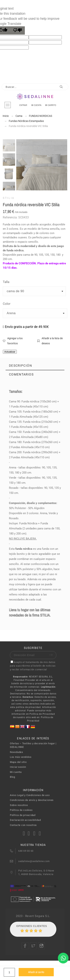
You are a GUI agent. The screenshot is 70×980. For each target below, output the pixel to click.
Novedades (17, 752)
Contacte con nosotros (23, 825)
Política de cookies (21, 810)
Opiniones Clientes (32, 926)
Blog (13, 777)
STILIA (9, 198)
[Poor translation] (18, 30)
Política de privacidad (23, 815)
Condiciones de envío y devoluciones (32, 800)
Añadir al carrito (36, 972)
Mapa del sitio (18, 762)
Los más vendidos (21, 757)
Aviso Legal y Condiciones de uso (30, 795)
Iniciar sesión (18, 767)
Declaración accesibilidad (25, 820)
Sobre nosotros (19, 805)
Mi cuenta (16, 772)
